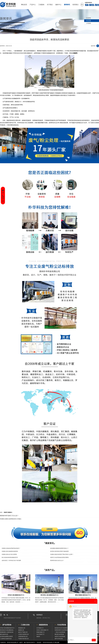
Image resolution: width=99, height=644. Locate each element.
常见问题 (89, 21)
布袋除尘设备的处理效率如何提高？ (11, 548)
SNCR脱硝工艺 (40, 634)
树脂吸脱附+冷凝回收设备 (7, 632)
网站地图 (57, 642)
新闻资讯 (67, 5)
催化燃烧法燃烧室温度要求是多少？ (59, 548)
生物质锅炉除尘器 (23, 636)
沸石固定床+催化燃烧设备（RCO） (8, 630)
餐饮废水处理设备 (59, 634)
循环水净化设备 (59, 639)
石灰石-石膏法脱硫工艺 (42, 630)
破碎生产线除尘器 (23, 632)
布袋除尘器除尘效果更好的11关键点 (11, 519)
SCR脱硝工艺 (40, 628)
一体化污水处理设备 (60, 632)
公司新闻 (89, 23)
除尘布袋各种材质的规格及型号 (10, 557)
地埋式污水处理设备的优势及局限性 (59, 557)
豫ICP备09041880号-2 (30, 642)
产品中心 (33, 5)
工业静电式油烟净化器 (6, 639)
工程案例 (41, 5)
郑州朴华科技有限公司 (49, 642)
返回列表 (93, 46)
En (82, 5)
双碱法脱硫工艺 (41, 632)
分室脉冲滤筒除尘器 (23, 634)
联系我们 (76, 5)
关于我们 (50, 5)
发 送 (94, 640)
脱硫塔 (75, 53)
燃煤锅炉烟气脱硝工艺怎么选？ (9, 516)
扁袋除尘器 (21, 630)
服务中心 (58, 5)
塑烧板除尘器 (22, 628)
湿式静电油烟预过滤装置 (6, 636)
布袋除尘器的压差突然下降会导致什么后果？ (62, 554)
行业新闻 (89, 18)
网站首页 (24, 5)
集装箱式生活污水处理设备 (62, 628)
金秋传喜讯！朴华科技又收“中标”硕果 (11, 560)
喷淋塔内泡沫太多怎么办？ (57, 560)
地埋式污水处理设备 (60, 636)
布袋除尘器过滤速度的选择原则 (10, 551)
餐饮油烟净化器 (4, 634)
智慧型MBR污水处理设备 (61, 630)
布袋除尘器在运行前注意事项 (9, 554)
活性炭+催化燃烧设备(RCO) (7, 628)
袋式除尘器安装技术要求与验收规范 (59, 551)
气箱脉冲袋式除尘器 (23, 639)
